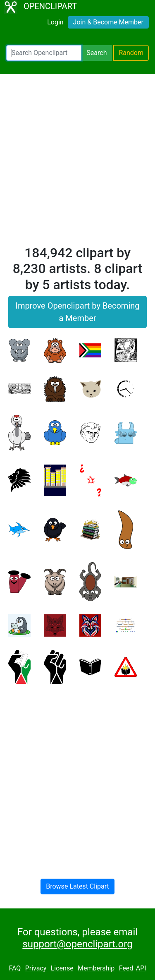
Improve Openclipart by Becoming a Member (77, 312)
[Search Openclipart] (44, 53)
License (62, 968)
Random (131, 53)
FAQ (15, 968)
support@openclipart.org (77, 944)
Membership (96, 968)
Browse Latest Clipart (77, 886)
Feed (126, 968)
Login (55, 22)
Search (97, 53)
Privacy (36, 968)
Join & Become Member (108, 22)
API (141, 968)
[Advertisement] (77, 163)
